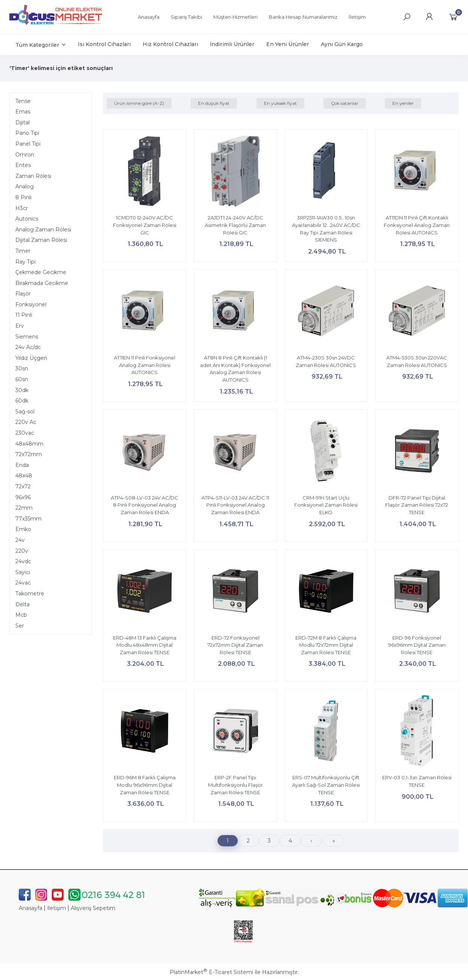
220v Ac (26, 422)
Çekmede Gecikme (41, 272)
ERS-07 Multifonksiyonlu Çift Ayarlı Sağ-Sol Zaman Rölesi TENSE (326, 785)
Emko (23, 529)
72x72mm (29, 454)
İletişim (57, 908)
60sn (22, 379)
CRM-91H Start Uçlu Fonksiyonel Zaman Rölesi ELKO (326, 505)
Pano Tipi (27, 133)
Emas (23, 112)
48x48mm (29, 444)
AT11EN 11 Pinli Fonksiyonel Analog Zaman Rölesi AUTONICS (145, 365)
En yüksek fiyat (280, 103)
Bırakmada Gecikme (42, 283)
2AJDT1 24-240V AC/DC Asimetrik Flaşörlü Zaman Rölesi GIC (235, 225)
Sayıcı (23, 572)
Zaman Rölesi (33, 176)
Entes (23, 165)
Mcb (21, 615)
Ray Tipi (25, 262)
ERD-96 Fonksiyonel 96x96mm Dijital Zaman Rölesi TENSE (417, 645)
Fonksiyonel (31, 304)
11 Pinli (24, 315)
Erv (20, 326)
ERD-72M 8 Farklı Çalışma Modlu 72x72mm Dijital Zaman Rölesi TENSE (326, 645)
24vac (23, 583)
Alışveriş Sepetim (93, 908)
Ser (20, 626)
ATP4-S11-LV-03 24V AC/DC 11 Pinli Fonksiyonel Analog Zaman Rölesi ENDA (235, 505)
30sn (22, 368)
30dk (22, 390)
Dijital (22, 122)
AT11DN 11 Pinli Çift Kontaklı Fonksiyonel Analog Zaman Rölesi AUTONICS (417, 225)
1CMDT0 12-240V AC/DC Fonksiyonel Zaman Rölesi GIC (145, 225)
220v (22, 551)
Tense (23, 101)
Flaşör (23, 294)
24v (20, 540)
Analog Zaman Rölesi (43, 230)
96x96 (23, 497)
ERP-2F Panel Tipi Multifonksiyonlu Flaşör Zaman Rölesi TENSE (235, 785)
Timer (23, 251)
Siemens (27, 337)
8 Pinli (23, 197)
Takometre (30, 594)
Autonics (27, 219)
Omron (25, 155)
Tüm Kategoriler (37, 45)
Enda (22, 465)
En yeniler (403, 103)
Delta (22, 604)
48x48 (24, 476)
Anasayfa (31, 908)
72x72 (23, 486)
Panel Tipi (28, 144)
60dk (22, 401)
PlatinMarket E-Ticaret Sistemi (211, 972)
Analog (25, 186)
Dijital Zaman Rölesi (41, 240)
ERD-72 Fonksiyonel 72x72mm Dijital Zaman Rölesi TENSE (235, 645)
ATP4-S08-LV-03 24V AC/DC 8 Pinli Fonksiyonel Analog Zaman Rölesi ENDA (145, 505)
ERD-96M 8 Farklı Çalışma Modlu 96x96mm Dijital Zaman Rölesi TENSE (145, 785)
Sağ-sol (25, 412)
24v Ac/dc (28, 347)
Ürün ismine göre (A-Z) (139, 103)
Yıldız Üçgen (31, 358)
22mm (24, 508)
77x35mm (28, 519)
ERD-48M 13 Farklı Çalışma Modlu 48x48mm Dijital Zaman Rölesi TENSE (145, 645)
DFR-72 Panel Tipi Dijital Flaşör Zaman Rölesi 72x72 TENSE (417, 505)
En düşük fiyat (214, 103)
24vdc (23, 561)
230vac (25, 433)
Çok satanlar (345, 103)
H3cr (22, 208)
